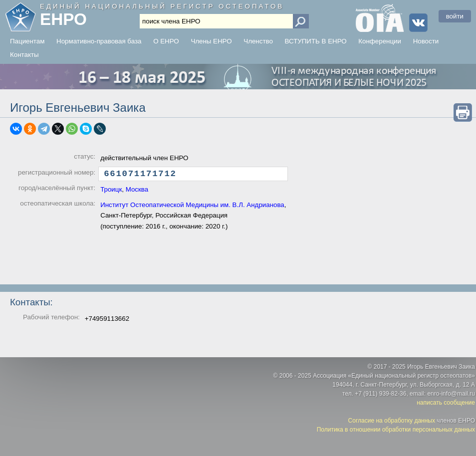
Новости (426, 41)
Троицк (111, 192)
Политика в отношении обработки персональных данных (396, 430)
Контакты (24, 55)
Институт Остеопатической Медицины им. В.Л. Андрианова (192, 207)
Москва (137, 192)
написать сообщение (446, 403)
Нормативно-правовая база (99, 41)
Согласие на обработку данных (392, 421)
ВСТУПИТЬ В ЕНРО (316, 41)
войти (455, 16)
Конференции (380, 41)
